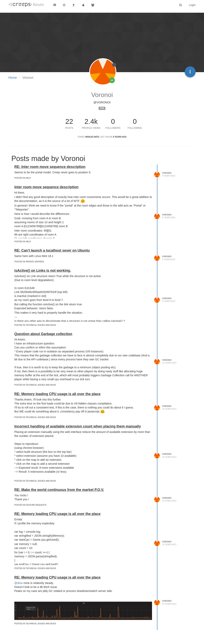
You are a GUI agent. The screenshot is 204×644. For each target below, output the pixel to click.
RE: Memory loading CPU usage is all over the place (57, 394)
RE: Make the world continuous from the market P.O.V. (59, 490)
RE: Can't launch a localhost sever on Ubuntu (52, 250)
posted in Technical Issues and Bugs (35, 325)
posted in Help (23, 178)
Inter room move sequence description (46, 187)
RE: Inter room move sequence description (50, 167)
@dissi (19, 583)
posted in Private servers (29, 262)
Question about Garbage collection (43, 334)
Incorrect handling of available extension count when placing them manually (78, 426)
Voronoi (167, 173)
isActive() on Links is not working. (43, 271)
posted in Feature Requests (30, 505)
